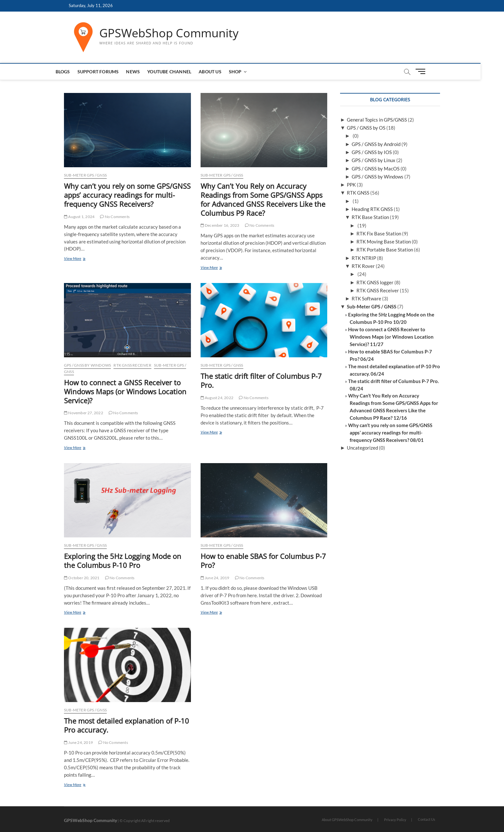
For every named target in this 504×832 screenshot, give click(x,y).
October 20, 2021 (82, 578)
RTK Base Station (370, 217)
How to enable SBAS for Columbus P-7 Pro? (263, 561)
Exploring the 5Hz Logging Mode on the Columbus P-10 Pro (123, 561)
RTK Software (366, 298)
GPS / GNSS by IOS (372, 152)
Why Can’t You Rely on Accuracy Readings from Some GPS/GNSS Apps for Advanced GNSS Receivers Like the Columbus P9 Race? (263, 199)
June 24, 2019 (215, 578)
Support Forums (110, 72)
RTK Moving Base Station (384, 242)
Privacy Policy (395, 820)
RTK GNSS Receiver (132, 365)
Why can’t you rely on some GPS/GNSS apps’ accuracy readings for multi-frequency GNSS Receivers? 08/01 (390, 433)
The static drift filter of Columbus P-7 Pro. (261, 380)
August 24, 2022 (217, 398)
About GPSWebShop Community (347, 820)
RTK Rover (363, 266)
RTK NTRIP (364, 258)
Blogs (74, 72)
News (145, 72)
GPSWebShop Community (169, 33)
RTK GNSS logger (375, 282)
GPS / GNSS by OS (366, 128)
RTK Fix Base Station (379, 233)
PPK (351, 185)
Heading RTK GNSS (372, 209)
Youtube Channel (181, 72)
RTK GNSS (358, 193)
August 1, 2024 (79, 217)
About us (222, 72)
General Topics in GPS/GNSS (377, 120)
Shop (247, 72)
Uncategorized (362, 448)
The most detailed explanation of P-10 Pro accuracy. (126, 725)
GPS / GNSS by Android (376, 144)
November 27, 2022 (84, 413)
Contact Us (427, 819)
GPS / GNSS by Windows (87, 365)
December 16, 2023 (220, 225)
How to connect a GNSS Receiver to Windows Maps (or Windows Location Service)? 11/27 (391, 337)
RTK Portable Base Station (385, 250)
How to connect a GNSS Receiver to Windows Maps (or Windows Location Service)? (125, 391)
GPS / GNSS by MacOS (376, 169)
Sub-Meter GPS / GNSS (85, 175)
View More (81, 259)
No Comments (115, 217)
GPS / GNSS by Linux (373, 160)
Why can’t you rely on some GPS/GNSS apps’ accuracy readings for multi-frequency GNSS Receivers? (127, 195)
